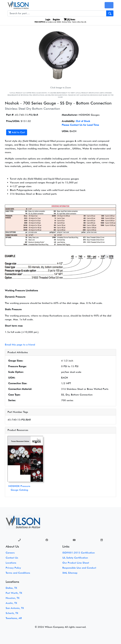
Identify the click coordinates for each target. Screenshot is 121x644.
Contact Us (12, 558)
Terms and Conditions (18, 573)
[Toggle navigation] (109, 5)
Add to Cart (17, 132)
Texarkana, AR (14, 618)
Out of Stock (83, 121)
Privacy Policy (13, 568)
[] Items (69, 19)
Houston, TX (13, 598)
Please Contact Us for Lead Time (80, 125)
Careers (10, 553)
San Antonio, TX (15, 608)
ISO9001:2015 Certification (79, 553)
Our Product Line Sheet (76, 563)
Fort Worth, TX (14, 593)
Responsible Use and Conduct (79, 568)
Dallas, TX (11, 588)
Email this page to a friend (20, 345)
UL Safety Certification (75, 558)
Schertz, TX (12, 613)
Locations (11, 563)
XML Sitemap (70, 573)
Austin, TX (11, 603)
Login (48, 19)
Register (56, 19)
